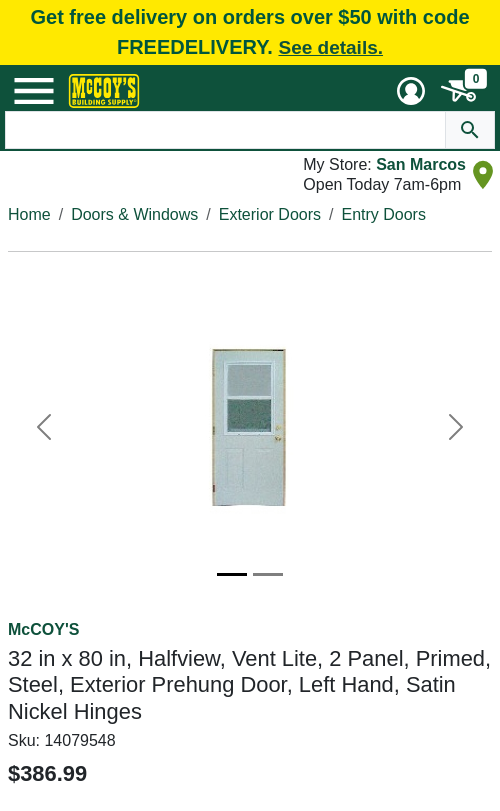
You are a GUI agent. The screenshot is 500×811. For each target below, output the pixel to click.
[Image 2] (268, 574)
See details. (330, 47)
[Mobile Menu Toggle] (34, 91)
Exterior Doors (270, 214)
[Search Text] (225, 130)
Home (29, 214)
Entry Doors (383, 214)
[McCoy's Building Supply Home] (104, 91)
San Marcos (421, 164)
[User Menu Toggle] (411, 91)
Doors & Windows (134, 214)
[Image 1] (232, 574)
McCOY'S (43, 629)
